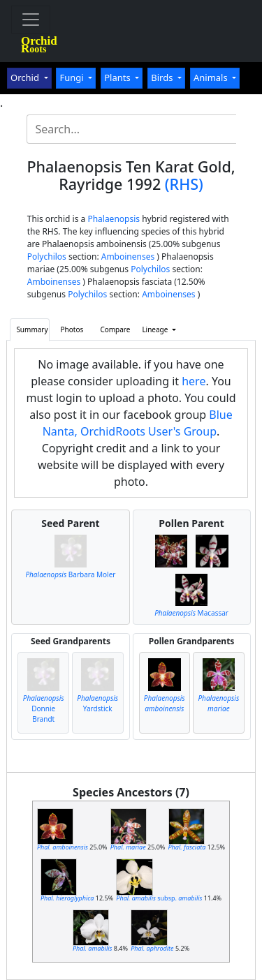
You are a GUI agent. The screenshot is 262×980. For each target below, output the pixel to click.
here (194, 381)
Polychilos (47, 257)
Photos (72, 329)
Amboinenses (128, 257)
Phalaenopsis (114, 219)
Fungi (73, 77)
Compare (115, 329)
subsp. (159, 898)
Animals (212, 77)
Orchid (26, 77)
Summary (32, 329)
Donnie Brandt (44, 708)
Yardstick (97, 703)
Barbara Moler (70, 574)
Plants (118, 77)
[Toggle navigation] (31, 20)
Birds (163, 77)
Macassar (191, 613)
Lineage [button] (156, 329)
